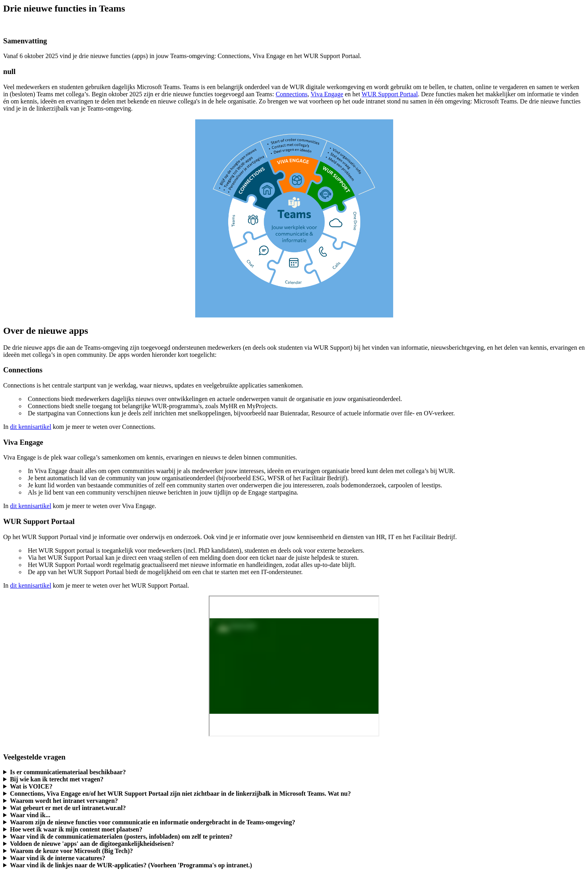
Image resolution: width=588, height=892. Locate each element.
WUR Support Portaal (390, 94)
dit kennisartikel (31, 427)
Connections (291, 94)
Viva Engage (327, 94)
